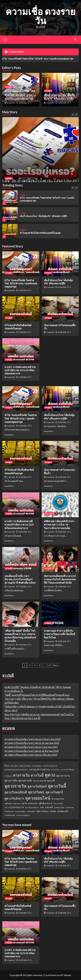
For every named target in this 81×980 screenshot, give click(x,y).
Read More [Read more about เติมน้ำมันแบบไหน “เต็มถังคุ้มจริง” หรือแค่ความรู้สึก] (49, 431)
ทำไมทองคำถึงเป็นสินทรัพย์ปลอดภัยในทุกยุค (40, 233)
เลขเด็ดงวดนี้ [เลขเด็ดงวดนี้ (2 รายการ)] (62, 811)
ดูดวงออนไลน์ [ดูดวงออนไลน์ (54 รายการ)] (38, 798)
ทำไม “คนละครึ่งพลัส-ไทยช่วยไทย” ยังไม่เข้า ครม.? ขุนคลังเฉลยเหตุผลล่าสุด (20, 95)
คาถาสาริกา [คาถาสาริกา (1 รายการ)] (55, 770)
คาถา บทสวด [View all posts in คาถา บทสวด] (50, 514)
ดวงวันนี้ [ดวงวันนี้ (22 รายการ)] (37, 775)
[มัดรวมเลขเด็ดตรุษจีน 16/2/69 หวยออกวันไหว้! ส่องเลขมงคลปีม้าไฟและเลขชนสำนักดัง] (60, 559)
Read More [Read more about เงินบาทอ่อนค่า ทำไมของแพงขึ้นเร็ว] (49, 486)
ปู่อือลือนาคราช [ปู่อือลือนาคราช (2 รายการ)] (46, 803)
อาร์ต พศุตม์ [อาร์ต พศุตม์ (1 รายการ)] (31, 811)
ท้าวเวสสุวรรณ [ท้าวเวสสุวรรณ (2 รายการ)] (58, 799)
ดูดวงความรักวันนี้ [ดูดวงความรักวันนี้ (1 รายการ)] (40, 781)
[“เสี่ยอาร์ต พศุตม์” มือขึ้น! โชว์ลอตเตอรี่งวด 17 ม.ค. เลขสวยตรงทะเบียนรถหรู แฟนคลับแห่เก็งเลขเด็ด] (21, 614)
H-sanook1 (11, 103)
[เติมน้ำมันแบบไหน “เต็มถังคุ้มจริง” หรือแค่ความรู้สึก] (10, 214)
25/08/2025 (62, 641)
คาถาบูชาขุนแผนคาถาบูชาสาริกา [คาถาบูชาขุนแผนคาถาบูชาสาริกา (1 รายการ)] (16, 770)
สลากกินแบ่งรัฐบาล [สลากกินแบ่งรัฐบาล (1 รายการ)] (32, 807)
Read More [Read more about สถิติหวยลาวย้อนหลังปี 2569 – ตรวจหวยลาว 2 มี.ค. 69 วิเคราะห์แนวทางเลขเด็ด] (49, 541)
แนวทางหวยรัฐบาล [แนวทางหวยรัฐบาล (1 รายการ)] (23, 815)
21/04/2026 (23, 103)
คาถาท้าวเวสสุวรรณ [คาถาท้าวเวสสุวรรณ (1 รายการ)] (50, 766)
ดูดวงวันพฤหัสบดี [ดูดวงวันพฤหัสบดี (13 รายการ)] (16, 792)
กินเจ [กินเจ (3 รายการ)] (7, 766)
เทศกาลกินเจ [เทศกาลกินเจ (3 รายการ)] (42, 811)
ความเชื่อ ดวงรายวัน (40, 16)
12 (50, 665)
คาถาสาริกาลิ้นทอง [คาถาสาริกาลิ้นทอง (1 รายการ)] (68, 770)
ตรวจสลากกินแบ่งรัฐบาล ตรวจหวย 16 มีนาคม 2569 (32, 751)
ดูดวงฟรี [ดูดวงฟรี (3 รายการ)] (51, 781)
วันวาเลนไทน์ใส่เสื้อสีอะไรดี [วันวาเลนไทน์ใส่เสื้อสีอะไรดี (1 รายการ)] (14, 807)
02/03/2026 (62, 532)
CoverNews (50, 975)
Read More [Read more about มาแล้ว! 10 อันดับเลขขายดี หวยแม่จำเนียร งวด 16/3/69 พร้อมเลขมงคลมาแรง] (9, 541)
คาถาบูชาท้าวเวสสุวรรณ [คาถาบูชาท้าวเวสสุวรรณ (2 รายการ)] (40, 770)
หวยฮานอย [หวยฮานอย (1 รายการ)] (70, 807)
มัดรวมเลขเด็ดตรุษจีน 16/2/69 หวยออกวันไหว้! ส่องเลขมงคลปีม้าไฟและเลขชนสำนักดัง (60, 579)
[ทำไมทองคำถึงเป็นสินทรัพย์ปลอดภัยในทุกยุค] (10, 231)
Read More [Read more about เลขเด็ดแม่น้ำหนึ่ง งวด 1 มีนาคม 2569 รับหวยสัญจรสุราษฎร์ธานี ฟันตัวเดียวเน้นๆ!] (9, 596)
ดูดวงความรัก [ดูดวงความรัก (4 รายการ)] (25, 780)
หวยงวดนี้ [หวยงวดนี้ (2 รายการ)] (49, 807)
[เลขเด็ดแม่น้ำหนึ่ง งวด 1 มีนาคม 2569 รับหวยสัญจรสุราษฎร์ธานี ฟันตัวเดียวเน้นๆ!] (21, 559)
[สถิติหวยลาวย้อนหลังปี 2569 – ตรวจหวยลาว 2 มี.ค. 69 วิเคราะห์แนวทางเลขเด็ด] (60, 505)
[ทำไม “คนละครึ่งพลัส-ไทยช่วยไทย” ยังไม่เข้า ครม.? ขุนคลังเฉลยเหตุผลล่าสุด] (40, 156)
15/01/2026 (23, 645)
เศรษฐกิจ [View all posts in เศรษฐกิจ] (9, 178)
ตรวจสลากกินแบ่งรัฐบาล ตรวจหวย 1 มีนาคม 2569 (31, 755)
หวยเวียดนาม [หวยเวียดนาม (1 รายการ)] (9, 811)
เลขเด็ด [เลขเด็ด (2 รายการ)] (53, 811)
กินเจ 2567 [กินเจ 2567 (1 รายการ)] (14, 766)
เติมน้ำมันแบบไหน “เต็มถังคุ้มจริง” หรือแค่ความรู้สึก (43, 216)
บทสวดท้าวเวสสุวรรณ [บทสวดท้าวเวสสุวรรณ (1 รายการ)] (12, 803)
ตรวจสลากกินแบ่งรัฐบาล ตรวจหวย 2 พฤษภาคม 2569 (32, 739)
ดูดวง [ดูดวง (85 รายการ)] (50, 775)
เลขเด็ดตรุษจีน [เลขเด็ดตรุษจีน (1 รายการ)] (10, 815)
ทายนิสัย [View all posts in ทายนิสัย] (8, 360)
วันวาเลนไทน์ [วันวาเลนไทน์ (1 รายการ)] (58, 803)
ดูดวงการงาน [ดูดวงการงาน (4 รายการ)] (63, 776)
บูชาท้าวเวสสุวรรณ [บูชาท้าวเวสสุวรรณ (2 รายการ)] (30, 803)
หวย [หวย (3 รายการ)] (42, 807)
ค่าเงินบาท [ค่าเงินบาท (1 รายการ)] (8, 776)
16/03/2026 (23, 377)
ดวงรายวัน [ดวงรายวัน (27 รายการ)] (21, 775)
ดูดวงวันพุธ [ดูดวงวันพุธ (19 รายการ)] (36, 792)
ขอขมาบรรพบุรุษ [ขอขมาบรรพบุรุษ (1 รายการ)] (25, 766)
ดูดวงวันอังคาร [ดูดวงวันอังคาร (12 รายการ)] (14, 798)
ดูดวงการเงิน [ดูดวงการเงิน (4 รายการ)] (11, 780)
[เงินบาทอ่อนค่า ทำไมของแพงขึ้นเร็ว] (60, 309)
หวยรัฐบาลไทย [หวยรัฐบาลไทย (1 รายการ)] (59, 807)
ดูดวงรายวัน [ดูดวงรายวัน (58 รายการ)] (15, 786)
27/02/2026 (23, 587)
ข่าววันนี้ (8, 675)
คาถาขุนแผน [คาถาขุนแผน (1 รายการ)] (37, 766)
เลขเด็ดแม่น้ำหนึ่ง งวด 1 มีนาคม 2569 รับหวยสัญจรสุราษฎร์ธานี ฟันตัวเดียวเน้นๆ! (20, 579)
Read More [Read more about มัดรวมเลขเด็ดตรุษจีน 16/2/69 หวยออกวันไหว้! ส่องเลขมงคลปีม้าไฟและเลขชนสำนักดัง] (49, 596)
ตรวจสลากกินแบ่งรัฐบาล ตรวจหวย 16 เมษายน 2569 (32, 743)
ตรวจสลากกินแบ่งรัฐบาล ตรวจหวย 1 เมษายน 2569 (31, 747)
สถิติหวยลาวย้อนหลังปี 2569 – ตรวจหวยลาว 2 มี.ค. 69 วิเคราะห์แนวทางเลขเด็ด (60, 525)
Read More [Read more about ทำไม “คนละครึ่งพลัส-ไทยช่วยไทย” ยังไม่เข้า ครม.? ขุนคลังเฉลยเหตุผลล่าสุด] (9, 435)
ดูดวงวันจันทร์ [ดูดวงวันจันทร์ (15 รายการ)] (37, 786)
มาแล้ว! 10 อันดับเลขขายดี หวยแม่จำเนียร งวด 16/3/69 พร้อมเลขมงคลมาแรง (20, 370)
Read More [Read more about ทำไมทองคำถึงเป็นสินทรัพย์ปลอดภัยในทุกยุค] (9, 486)
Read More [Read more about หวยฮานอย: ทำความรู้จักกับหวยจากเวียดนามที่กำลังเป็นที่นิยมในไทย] (49, 650)
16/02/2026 (62, 587)
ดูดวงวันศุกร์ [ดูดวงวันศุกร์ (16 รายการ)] (54, 792)
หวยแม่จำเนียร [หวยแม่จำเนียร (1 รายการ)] (20, 811)
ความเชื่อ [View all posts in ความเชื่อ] (9, 568)
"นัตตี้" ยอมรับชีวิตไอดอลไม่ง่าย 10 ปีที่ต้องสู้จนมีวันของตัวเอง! (37, 695)
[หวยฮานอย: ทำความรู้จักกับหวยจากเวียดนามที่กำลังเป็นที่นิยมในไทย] (60, 614)
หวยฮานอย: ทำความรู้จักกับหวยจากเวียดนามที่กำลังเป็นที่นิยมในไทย (60, 634)
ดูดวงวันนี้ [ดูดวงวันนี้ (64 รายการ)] (57, 786)
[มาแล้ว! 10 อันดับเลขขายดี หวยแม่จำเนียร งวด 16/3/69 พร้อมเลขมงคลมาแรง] (21, 351)
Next (55, 665)
